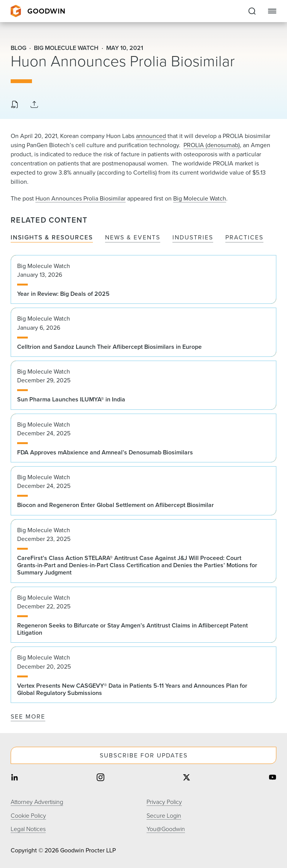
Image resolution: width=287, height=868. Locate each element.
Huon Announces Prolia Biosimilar (81, 198)
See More (28, 716)
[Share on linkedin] (14, 778)
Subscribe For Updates (144, 755)
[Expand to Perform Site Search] (252, 11)
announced (151, 136)
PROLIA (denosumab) (212, 145)
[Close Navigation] (272, 11)
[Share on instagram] (100, 778)
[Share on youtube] (273, 778)
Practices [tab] (244, 238)
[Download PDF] (14, 105)
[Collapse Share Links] (34, 105)
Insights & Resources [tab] (52, 238)
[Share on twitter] (187, 778)
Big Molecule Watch (200, 198)
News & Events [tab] (133, 238)
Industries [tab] (193, 238)
